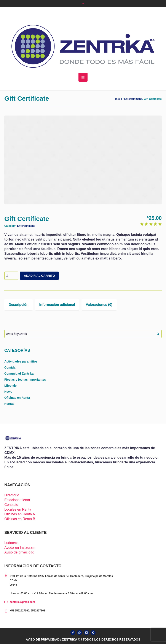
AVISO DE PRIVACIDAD (43, 639)
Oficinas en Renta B (20, 519)
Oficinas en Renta (17, 398)
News (8, 392)
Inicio (119, 99)
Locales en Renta (18, 509)
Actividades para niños (21, 361)
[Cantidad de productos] (11, 276)
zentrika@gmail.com (22, 602)
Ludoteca (11, 543)
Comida (10, 367)
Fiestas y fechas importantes (25, 380)
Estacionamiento (17, 500)
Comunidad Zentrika (19, 374)
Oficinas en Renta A (20, 514)
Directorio (12, 495)
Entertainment (133, 99)
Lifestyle (10, 386)
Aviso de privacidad (19, 552)
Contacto (11, 505)
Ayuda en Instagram (20, 548)
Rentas (9, 404)
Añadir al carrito (39, 276)
